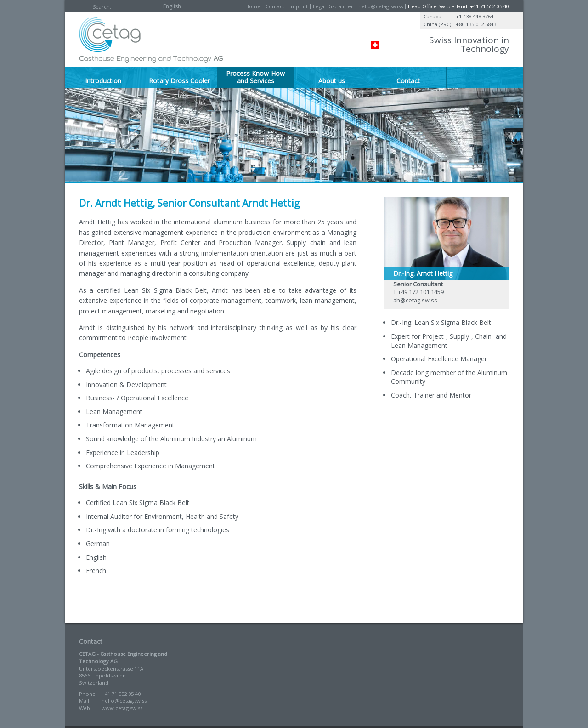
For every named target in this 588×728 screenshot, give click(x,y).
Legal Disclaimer (333, 6)
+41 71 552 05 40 (121, 694)
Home (253, 6)
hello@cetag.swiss (381, 6)
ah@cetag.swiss (415, 300)
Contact (275, 6)
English (172, 6)
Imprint (299, 6)
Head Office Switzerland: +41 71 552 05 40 (458, 6)
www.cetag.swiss (122, 708)
